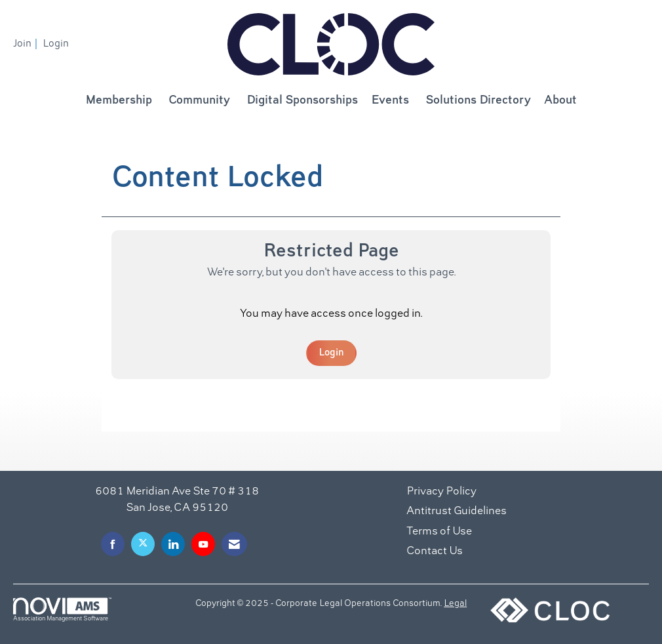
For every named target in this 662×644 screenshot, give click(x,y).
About (560, 101)
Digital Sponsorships (302, 101)
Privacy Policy (441, 492)
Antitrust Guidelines (457, 512)
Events (390, 101)
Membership (119, 101)
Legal (455, 604)
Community (199, 101)
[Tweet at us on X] (143, 544)
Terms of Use (439, 532)
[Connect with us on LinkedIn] (173, 544)
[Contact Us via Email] (234, 544)
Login (331, 353)
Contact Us (435, 552)
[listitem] (27, 44)
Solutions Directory (478, 101)
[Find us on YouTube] (203, 544)
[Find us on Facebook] (113, 544)
